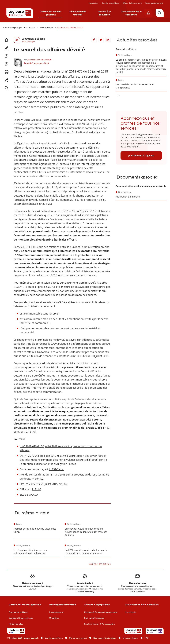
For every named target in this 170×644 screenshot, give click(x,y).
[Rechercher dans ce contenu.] (7, 88)
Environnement (57, 612)
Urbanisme (54, 618)
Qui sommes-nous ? (78, 638)
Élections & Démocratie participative (101, 612)
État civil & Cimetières (94, 618)
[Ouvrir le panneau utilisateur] (148, 13)
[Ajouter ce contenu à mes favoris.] (7, 40)
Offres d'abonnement (132, 3)
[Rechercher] (160, 13)
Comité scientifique (111, 3)
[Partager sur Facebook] (94, 40)
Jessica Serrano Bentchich (40, 60)
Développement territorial (77, 13)
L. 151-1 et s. (57, 469)
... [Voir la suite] (119, 95)
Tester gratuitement (154, 3)
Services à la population (104, 13)
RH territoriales (16, 624)
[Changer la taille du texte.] (7, 80)
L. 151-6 (30, 432)
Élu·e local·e (131, 612)
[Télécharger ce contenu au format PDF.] (7, 56)
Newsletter (94, 3)
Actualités (31, 27)
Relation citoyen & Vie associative (100, 624)
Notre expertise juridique (105, 638)
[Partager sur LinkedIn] (108, 40)
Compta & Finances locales (21, 618)
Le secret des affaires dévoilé (70, 27)
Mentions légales (131, 638)
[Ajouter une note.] (7, 48)
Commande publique (13, 27)
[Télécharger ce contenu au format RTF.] (7, 64)
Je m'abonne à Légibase (141, 156)
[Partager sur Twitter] (101, 40)
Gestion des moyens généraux (51, 13)
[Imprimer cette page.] (7, 72)
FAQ (147, 638)
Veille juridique (46, 27)
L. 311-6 (37, 489)
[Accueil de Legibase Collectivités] (20, 13)
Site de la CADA (29, 495)
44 (65, 484)
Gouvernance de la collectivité (131, 13)
